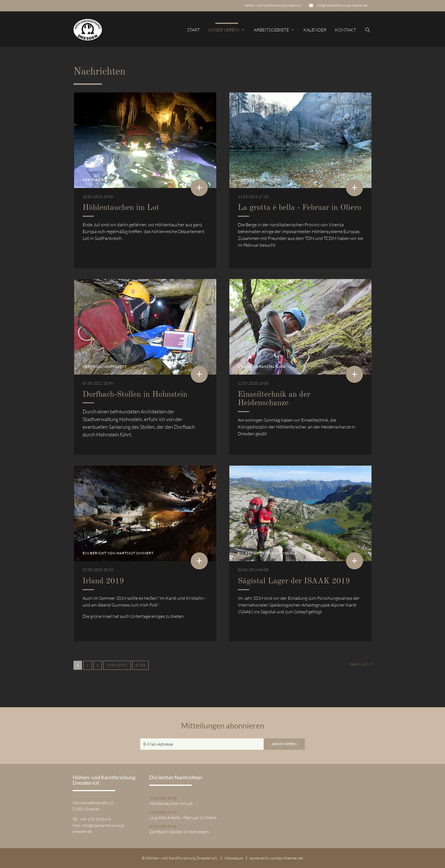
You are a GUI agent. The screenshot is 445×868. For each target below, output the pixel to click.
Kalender (315, 30)
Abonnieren (284, 744)
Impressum (234, 858)
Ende (140, 665)
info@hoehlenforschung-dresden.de (342, 5)
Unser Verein (227, 30)
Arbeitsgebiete (274, 30)
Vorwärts (117, 665)
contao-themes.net (287, 858)
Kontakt (345, 30)
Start (193, 30)
